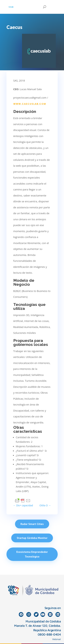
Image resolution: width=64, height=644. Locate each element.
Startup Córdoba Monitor (32, 538)
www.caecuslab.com (30, 104)
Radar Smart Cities (32, 524)
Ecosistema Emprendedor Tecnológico (32, 554)
